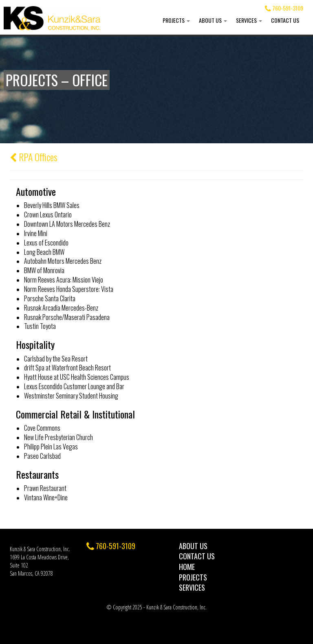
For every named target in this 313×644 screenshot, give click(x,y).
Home (187, 567)
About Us (213, 20)
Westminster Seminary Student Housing (71, 396)
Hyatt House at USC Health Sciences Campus (77, 377)
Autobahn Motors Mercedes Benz (63, 261)
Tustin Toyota (40, 326)
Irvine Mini (36, 233)
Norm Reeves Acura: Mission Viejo (64, 280)
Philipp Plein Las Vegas (51, 447)
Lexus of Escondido (46, 243)
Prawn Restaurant (45, 488)
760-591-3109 (284, 8)
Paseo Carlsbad (42, 456)
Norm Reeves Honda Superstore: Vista (69, 289)
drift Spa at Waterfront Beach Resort (67, 368)
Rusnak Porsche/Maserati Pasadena (67, 317)
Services (249, 20)
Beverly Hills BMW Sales (52, 205)
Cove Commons (42, 428)
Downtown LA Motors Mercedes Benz (67, 224)
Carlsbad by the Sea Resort (56, 359)
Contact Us (285, 20)
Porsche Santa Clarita (50, 298)
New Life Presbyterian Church (58, 437)
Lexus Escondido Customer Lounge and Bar (74, 386)
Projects (176, 20)
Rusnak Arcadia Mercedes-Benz (61, 308)
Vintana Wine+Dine (46, 497)
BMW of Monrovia (44, 270)
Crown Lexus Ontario (48, 215)
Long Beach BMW (44, 252)
